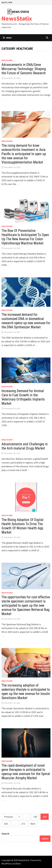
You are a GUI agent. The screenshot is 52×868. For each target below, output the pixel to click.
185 (6, 824)
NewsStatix (17, 18)
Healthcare (7, 60)
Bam (18, 864)
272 (23, 824)
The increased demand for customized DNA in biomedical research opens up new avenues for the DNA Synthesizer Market (26, 321)
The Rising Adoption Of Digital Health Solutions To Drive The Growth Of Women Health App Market (22, 526)
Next (33, 824)
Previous (9, 817)
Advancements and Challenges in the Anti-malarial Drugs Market (25, 446)
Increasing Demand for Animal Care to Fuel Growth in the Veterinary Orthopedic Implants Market (23, 397)
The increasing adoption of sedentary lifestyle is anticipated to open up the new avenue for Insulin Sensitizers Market (26, 692)
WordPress (7, 864)
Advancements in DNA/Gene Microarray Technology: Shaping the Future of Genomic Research (24, 69)
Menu (7, 38)
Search (5, 834)
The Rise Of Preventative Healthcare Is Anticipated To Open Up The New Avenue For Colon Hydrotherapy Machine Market (25, 237)
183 (35, 817)
